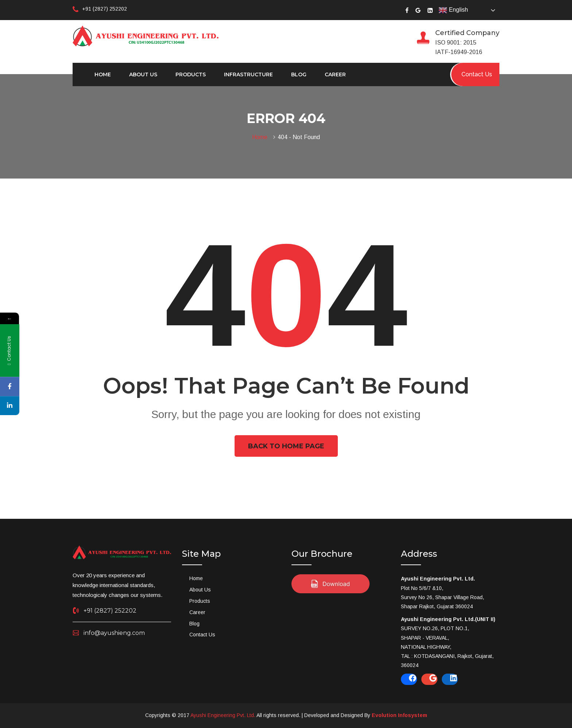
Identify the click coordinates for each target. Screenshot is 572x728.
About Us (143, 74)
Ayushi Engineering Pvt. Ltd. (223, 715)
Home (103, 74)
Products (191, 74)
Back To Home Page (286, 446)
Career (335, 74)
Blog (299, 74)
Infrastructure (248, 74)
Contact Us (202, 635)
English (453, 10)
